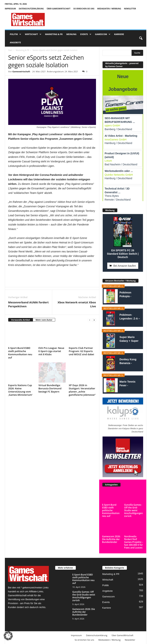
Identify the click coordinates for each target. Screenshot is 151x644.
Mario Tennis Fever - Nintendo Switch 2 (130, 384)
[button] (141, 38)
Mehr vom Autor (44, 320)
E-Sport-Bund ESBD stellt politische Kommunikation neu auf (20, 353)
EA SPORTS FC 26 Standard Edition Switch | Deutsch (123, 254)
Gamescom (103, 34)
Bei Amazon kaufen (125, 266)
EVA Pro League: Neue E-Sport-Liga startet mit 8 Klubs (51, 351)
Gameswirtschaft (21, 71)
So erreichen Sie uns (84, 9)
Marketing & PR (54, 34)
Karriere (119, 34)
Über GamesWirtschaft (58, 9)
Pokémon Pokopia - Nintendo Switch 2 (130, 295)
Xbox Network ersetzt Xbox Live (77, 304)
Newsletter (130, 9)
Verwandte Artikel (21, 320)
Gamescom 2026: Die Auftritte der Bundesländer (111, 539)
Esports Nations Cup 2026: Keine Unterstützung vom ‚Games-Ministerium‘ (20, 390)
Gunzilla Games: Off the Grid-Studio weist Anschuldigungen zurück (134, 510)
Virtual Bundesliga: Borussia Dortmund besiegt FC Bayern (50, 388)
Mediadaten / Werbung (109, 9)
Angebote (15, 42)
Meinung (71, 34)
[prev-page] (90, 320)
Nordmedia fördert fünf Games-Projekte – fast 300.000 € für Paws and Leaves (134, 542)
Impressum (10, 9)
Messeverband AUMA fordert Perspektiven (28, 304)
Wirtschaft (33, 34)
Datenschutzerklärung (31, 9)
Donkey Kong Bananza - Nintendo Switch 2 (130, 361)
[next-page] (94, 320)
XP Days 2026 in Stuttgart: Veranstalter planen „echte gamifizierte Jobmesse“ (82, 390)
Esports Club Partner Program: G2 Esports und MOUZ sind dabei (81, 351)
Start (10, 50)
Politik (16, 34)
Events (86, 34)
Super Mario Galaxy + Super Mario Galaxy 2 (129, 339)
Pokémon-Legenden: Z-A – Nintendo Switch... (130, 317)
